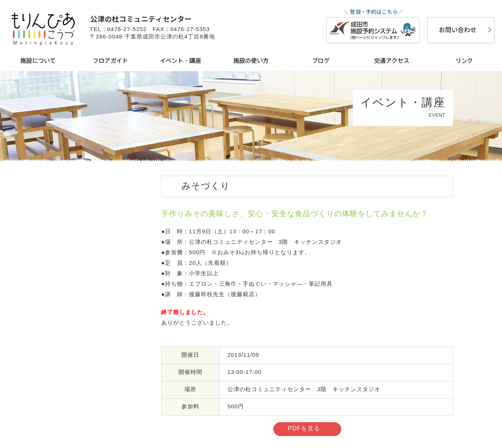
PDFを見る (304, 428)
